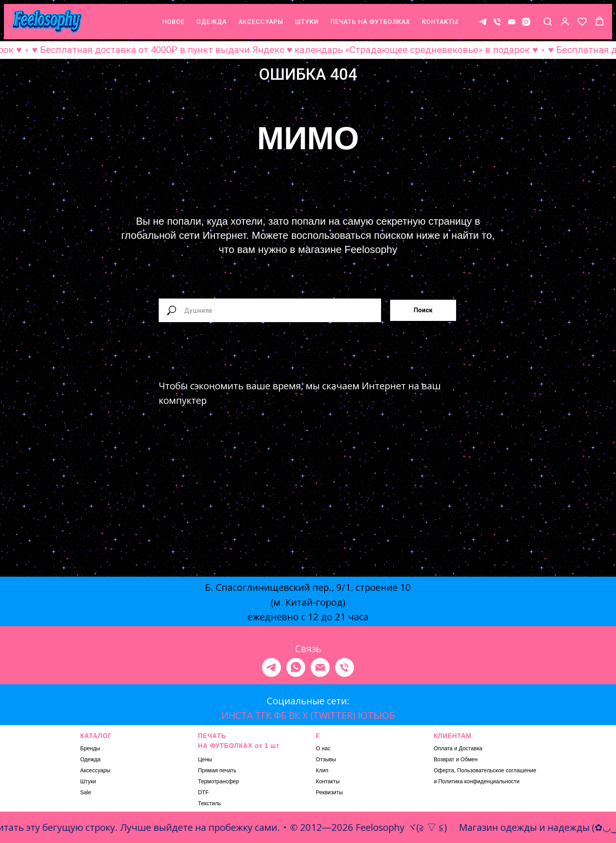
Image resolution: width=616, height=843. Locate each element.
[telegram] (271, 667)
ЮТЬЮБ (376, 715)
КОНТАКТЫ (440, 22)
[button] (548, 21)
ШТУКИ (307, 22)
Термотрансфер (218, 781)
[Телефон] (497, 22)
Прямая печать (217, 770)
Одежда (90, 759)
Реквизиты (329, 792)
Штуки (88, 781)
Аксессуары (95, 770)
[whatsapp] (296, 667)
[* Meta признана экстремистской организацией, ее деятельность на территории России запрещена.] (526, 22)
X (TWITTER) (329, 715)
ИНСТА (237, 715)
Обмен (469, 759)
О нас (323, 748)
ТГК (263, 715)
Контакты (328, 781)
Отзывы (326, 759)
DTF (203, 792)
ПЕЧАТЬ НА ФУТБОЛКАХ (370, 22)
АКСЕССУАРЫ (261, 22)
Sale (86, 792)
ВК (294, 715)
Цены (205, 759)
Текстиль (210, 803)
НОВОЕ (173, 22)
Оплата (443, 748)
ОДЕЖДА (212, 22)
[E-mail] (512, 22)
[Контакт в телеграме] (483, 22)
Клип (322, 770)
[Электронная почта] (320, 667)
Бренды (90, 748)
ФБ (280, 715)
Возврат (444, 759)
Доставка (471, 748)
